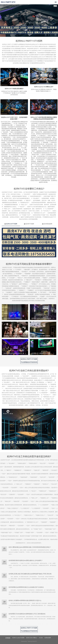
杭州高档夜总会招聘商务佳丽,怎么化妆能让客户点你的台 (26, 587)
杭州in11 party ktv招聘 (18, 638)
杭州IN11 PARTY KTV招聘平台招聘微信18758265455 (29, 361)
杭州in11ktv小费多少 (32, 638)
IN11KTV (35, 641)
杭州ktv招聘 (48, 638)
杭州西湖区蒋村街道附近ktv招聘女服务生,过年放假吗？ (26, 560)
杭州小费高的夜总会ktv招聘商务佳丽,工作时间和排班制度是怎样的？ (30, 547)
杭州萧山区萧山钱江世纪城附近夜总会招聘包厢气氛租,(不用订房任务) (30, 574)
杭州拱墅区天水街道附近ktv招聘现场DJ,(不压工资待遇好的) (27, 614)
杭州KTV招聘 (29, 224)
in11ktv (41, 638)
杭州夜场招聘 (47, 224)
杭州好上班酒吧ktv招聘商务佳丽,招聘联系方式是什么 (25, 600)
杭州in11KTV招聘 (11, 224)
